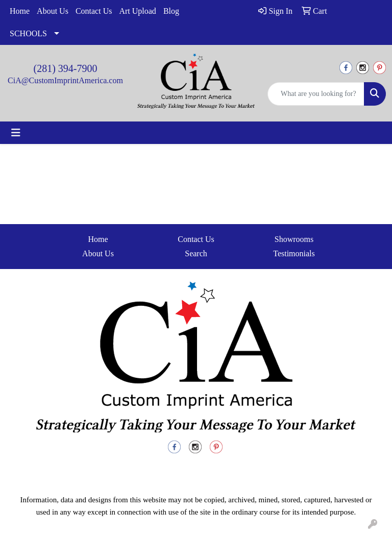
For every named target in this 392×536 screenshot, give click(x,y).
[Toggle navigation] (16, 133)
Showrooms (294, 239)
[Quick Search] (316, 94)
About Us (53, 11)
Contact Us (94, 11)
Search (196, 253)
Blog (171, 11)
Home (20, 11)
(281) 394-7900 (66, 68)
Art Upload (137, 11)
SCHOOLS (28, 33)
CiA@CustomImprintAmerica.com (65, 80)
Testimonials (294, 253)
